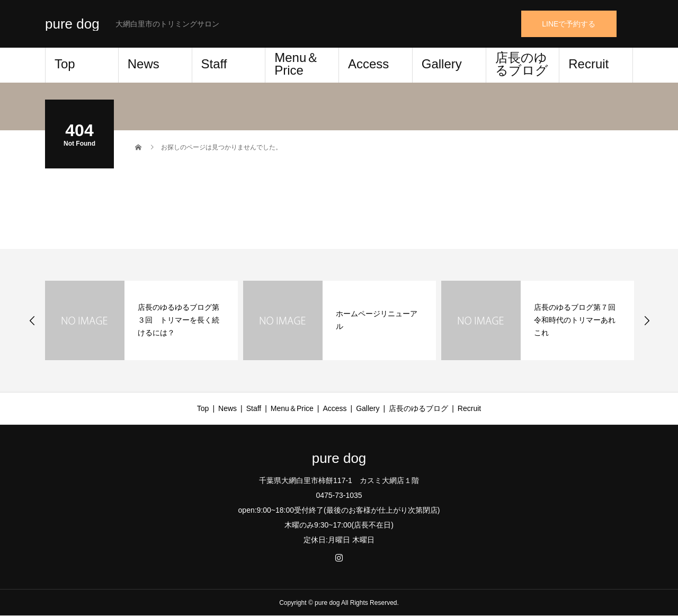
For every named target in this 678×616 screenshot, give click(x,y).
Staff (214, 64)
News (144, 64)
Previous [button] (32, 320)
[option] (141, 320)
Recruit (588, 64)
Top (65, 64)
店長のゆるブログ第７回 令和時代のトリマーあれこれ (578, 320)
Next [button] (647, 320)
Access (368, 64)
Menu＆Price (297, 64)
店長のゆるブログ (522, 64)
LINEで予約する (569, 24)
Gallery (442, 64)
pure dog (72, 24)
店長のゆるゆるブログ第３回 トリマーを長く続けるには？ (179, 320)
